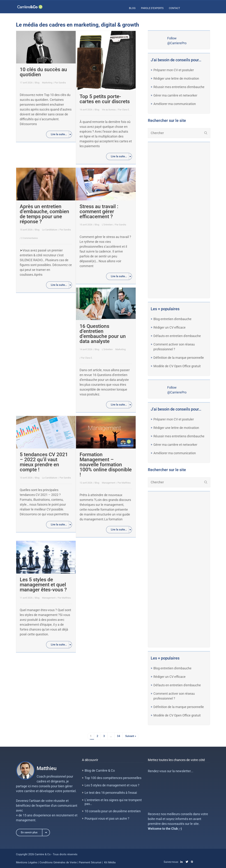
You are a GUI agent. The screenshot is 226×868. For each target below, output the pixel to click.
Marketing (47, 83)
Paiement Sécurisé (90, 862)
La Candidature (50, 230)
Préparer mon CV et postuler (174, 70)
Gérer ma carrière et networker (175, 95)
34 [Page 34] (119, 736)
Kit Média (110, 862)
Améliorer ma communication (175, 104)
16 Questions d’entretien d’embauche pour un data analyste (103, 334)
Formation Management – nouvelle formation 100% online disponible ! (106, 465)
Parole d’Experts (152, 8)
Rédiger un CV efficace (169, 327)
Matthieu (126, 483)
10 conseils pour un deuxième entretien (113, 811)
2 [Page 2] (97, 736)
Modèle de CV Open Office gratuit (177, 366)
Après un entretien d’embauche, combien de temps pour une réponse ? (44, 214)
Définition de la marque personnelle (179, 358)
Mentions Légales (27, 862)
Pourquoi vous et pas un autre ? (107, 818)
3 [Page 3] (104, 736)
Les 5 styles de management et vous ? (112, 785)
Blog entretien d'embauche (172, 319)
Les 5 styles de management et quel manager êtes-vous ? (43, 585)
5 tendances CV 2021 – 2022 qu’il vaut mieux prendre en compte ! (44, 462)
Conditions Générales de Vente (58, 862)
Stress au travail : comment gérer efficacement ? (99, 211)
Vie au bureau (109, 110)
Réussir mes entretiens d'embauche (179, 87)
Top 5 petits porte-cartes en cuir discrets (105, 99)
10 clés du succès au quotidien (43, 72)
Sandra (62, 83)
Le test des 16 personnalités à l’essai (111, 793)
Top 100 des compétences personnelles (113, 778)
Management (109, 483)
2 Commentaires (30, 238)
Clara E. (126, 110)
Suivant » (131, 736)
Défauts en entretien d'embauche (177, 336)
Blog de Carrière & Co (100, 770)
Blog (132, 8)
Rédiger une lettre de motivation (176, 78)
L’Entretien (107, 225)
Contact (174, 8)
